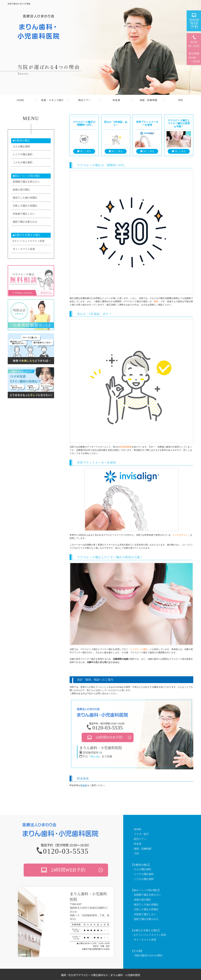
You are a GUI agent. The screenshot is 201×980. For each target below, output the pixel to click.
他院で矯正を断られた (25, 222)
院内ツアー (84, 100)
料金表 (117, 100)
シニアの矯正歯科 (23, 154)
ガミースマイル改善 (24, 249)
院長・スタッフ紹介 (52, 100)
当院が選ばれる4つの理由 (148, 955)
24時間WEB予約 (109, 737)
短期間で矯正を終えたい (26, 182)
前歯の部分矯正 (21, 190)
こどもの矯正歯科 (23, 162)
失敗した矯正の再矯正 (25, 206)
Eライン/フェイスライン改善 (29, 241)
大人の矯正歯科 (21, 147)
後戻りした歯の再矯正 (25, 198)
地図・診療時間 (149, 100)
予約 (180, 100)
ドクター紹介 (141, 834)
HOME (21, 100)
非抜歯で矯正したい (24, 214)
